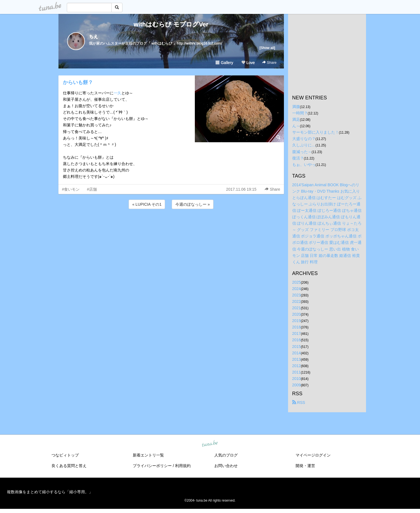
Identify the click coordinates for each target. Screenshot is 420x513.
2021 (297, 308)
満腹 (296, 107)
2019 (297, 321)
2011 (297, 372)
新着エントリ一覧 (148, 455)
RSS (299, 402)
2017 (297, 333)
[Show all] (267, 48)
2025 (297, 282)
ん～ (296, 126)
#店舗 (92, 189)
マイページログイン (313, 455)
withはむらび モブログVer (171, 24)
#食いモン (71, 189)
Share (269, 62)
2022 (297, 301)
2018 (297, 327)
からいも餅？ (78, 82)
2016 (297, 340)
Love (248, 63)
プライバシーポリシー (152, 466)
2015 (297, 347)
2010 (297, 379)
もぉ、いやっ (304, 165)
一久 (117, 93)
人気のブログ (226, 455)
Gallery (224, 63)
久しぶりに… (304, 145)
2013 (297, 359)
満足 (296, 119)
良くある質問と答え (69, 466)
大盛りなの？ (304, 139)
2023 (297, 295)
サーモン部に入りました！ (316, 132)
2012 (297, 366)
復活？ (298, 158)
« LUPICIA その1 (147, 204)
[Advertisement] (171, 225)
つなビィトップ (65, 455)
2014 (297, 353)
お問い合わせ (226, 466)
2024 (297, 289)
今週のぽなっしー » (193, 204)
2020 (297, 314)
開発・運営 (305, 466)
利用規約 (183, 466)
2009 (297, 385)
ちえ (94, 37)
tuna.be (210, 444)
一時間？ (300, 113)
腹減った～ (302, 152)
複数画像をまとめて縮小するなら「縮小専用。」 (50, 492)
